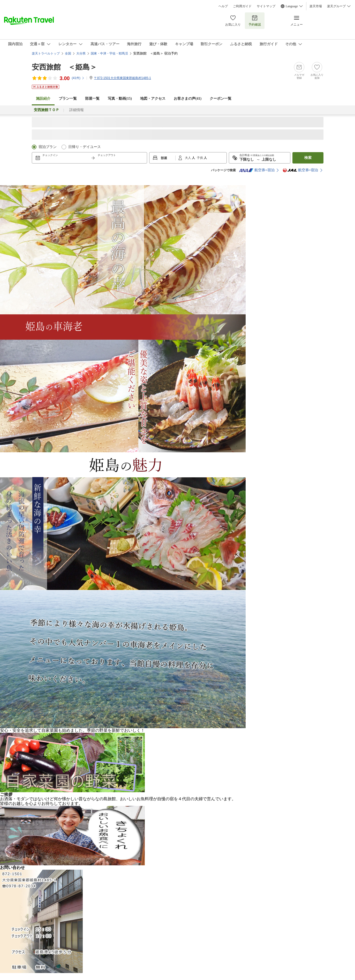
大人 (188, 158)
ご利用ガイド (242, 6)
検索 (308, 158)
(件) (78, 78)
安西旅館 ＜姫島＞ (64, 67)
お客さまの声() (188, 99)
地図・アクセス (153, 99)
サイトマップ (266, 6)
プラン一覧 (68, 99)
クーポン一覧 (221, 99)
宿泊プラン (48, 147)
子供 (200, 158)
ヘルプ (223, 6)
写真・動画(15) (120, 99)
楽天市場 (316, 6)
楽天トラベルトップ (46, 53)
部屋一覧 (92, 99)
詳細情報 (77, 110)
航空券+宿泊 (257, 170)
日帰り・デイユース (85, 147)
